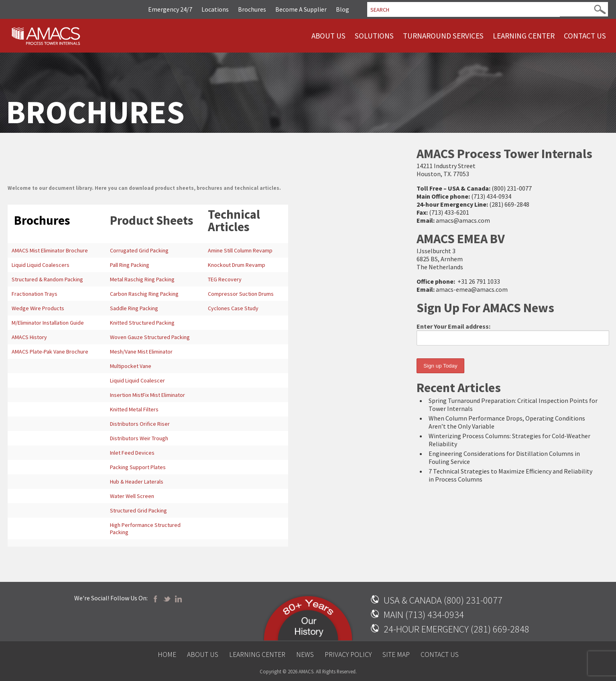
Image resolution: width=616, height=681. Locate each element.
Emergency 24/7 (170, 9)
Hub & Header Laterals (137, 482)
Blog (343, 9)
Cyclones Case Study (233, 308)
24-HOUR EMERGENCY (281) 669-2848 (456, 629)
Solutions (374, 36)
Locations (215, 9)
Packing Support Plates (138, 467)
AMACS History (29, 337)
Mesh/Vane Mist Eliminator (141, 352)
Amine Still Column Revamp (240, 250)
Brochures (252, 9)
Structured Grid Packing (138, 510)
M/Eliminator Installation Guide (48, 323)
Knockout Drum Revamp (237, 265)
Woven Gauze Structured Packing (150, 337)
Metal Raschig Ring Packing (142, 279)
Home (167, 655)
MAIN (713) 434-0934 (424, 615)
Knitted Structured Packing (142, 323)
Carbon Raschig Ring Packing (144, 294)
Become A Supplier (301, 9)
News (305, 655)
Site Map (396, 655)
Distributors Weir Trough (139, 438)
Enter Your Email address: (513, 334)
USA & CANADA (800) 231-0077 (443, 600)
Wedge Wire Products (38, 308)
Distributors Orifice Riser (140, 424)
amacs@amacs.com (463, 220)
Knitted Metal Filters (134, 409)
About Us (328, 36)
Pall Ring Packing (130, 265)
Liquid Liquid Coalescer (137, 380)
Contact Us (585, 36)
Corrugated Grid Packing (139, 250)
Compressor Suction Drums (241, 294)
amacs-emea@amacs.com (472, 289)
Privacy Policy (348, 655)
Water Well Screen (132, 496)
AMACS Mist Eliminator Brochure (50, 250)
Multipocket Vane (131, 366)
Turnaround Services (443, 36)
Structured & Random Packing (47, 279)
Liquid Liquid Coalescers (41, 265)
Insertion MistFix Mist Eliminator (147, 395)
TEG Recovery (225, 279)
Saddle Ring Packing (134, 308)
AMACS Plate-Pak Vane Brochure (50, 352)
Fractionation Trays (35, 294)
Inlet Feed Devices (132, 453)
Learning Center (524, 36)
